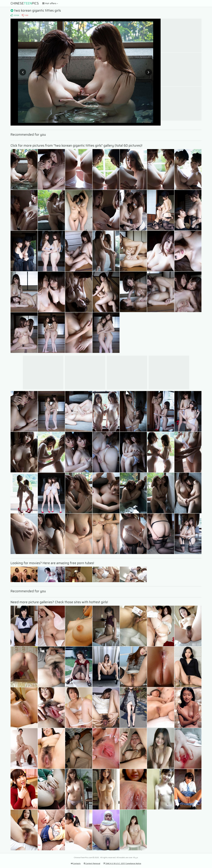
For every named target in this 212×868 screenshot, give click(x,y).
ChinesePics (25, 3)
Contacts (76, 863)
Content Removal (92, 863)
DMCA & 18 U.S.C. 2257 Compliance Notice (122, 863)
